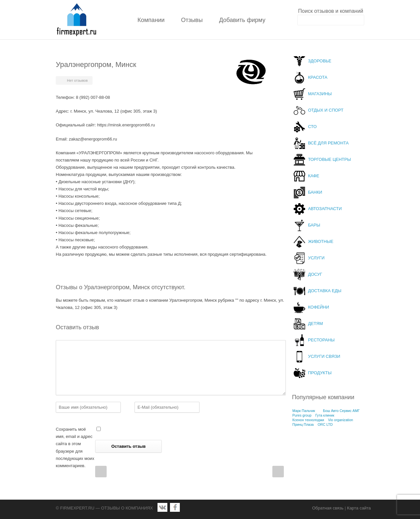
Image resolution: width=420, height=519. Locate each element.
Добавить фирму (242, 20)
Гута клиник (325, 415)
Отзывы (192, 20)
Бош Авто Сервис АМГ (341, 411)
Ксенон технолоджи (308, 420)
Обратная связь (328, 508)
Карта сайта (359, 508)
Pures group (302, 415)
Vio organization (341, 420)
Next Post (278, 472)
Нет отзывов (77, 80)
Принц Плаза (303, 424)
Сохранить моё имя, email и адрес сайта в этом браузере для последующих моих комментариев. (75, 447)
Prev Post (101, 472)
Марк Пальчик (304, 411)
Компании (151, 20)
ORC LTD (325, 424)
